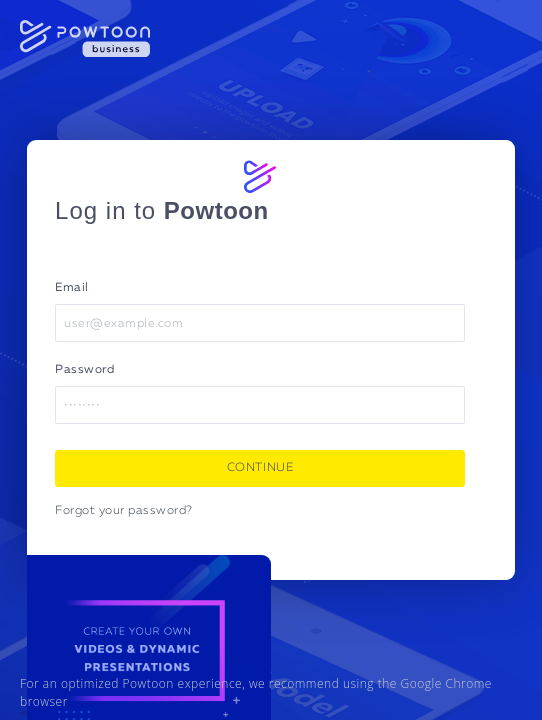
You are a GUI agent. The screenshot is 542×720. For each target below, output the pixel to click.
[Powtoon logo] (260, 176)
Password (84, 370)
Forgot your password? (124, 511)
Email (72, 288)
